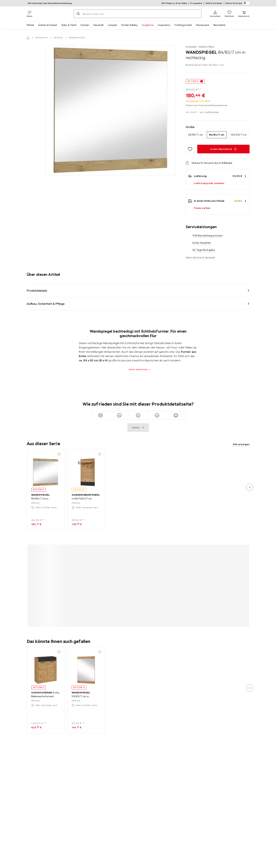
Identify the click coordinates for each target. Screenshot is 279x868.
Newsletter (219, 25)
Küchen (85, 25)
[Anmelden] (215, 14)
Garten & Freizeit (48, 25)
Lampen (113, 25)
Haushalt (99, 25)
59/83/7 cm (196, 135)
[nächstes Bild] (250, 487)
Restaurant (203, 25)
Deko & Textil (69, 25)
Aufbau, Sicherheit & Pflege (46, 304)
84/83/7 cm (217, 135)
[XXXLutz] (53, 14)
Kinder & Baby (130, 25)
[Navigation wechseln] (30, 14)
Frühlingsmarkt (183, 25)
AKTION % (193, 81)
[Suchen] (78, 14)
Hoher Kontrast (238, 3)
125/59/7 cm (238, 135)
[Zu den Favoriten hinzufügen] (190, 149)
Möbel (30, 25)
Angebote (148, 25)
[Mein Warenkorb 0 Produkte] (244, 14)
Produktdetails (37, 291)
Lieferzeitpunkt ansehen (209, 183)
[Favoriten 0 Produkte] (229, 14)
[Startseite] (28, 38)
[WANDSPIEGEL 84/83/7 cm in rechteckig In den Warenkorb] (223, 149)
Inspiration (164, 25)
